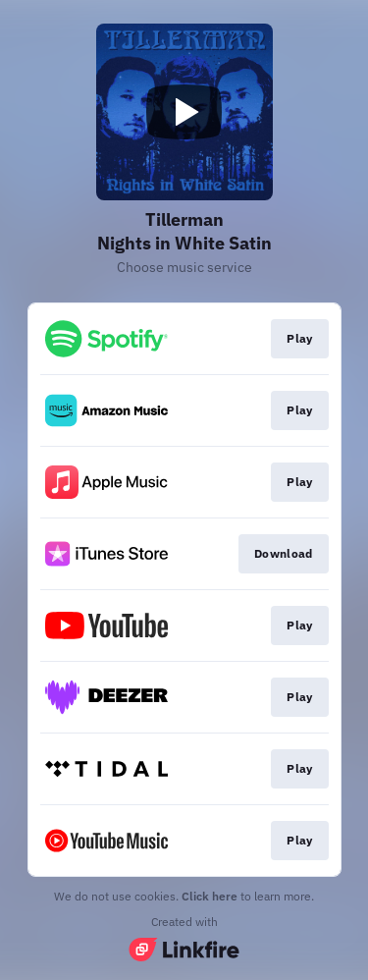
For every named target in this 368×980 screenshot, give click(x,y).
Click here (210, 896)
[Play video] (184, 112)
